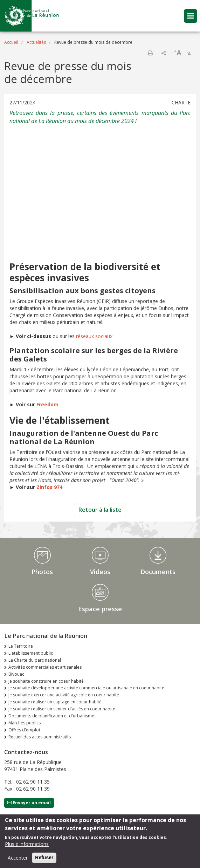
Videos (100, 572)
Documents (158, 572)
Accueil (11, 42)
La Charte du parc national (35, 660)
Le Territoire (21, 646)
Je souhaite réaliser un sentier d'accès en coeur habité (62, 709)
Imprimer (150, 53)
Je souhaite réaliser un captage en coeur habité (55, 702)
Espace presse (100, 609)
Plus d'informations (27, 844)
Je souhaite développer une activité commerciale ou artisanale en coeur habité (86, 688)
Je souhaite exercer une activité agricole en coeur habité (64, 695)
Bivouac (16, 674)
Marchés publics (25, 723)
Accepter (18, 858)
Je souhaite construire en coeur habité (46, 681)
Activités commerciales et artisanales (45, 667)
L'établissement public (31, 653)
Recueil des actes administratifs (40, 737)
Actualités (36, 42)
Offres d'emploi (24, 730)
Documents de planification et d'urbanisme (51, 716)
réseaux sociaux (94, 336)
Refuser (44, 857)
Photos (42, 572)
